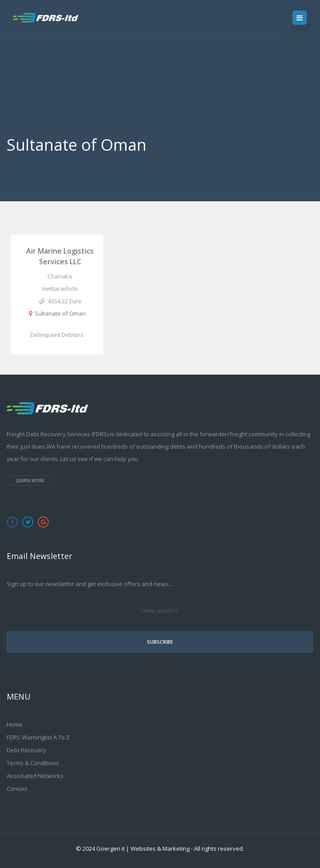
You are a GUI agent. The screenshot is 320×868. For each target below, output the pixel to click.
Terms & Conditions (33, 763)
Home (15, 724)
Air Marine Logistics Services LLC (60, 256)
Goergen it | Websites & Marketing (143, 848)
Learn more (30, 481)
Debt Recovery (26, 750)
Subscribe (160, 642)
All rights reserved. (219, 848)
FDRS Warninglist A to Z (38, 737)
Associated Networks (35, 776)
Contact (17, 789)
